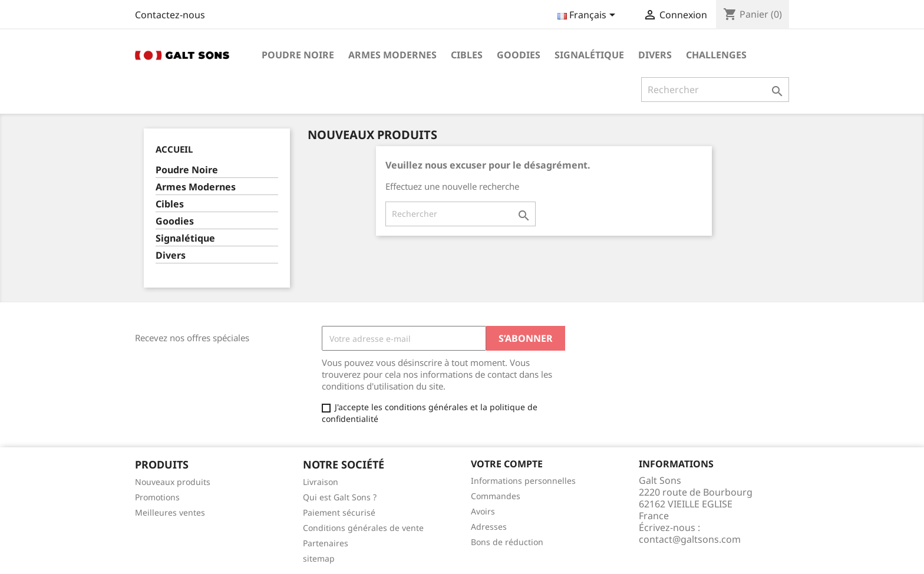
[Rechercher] (715, 90)
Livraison (321, 482)
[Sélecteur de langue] (588, 16)
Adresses (489, 527)
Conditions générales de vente (363, 528)
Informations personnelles (523, 481)
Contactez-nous (170, 15)
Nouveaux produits (173, 482)
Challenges (716, 55)
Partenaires (326, 543)
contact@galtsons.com (690, 539)
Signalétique (589, 55)
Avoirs (483, 511)
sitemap (319, 558)
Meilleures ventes (170, 512)
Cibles (467, 55)
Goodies (519, 55)
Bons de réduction (507, 542)
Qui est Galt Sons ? (340, 497)
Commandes (496, 496)
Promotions (157, 497)
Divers (655, 55)
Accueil (174, 149)
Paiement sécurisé (339, 512)
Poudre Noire (298, 55)
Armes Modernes (392, 55)
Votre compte (507, 464)
